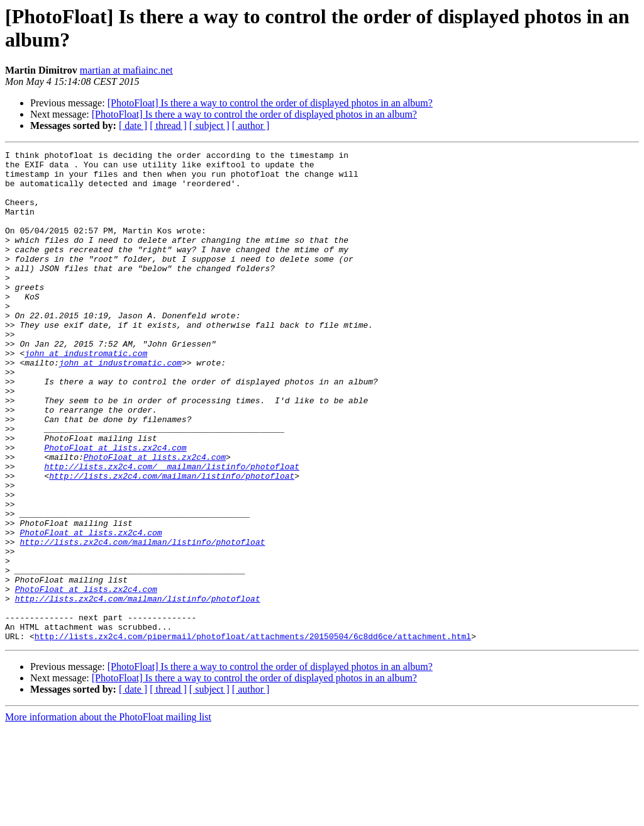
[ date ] (133, 126)
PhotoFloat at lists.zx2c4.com (115, 508)
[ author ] (251, 126)
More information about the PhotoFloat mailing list (108, 815)
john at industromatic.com (86, 394)
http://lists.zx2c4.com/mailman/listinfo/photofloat (172, 542)
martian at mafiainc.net (126, 70)
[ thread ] (168, 126)
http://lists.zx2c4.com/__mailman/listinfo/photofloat (172, 530)
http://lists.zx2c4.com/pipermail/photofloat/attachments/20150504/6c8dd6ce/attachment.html (253, 734)
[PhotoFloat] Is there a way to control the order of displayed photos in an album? (270, 103)
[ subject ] (209, 126)
